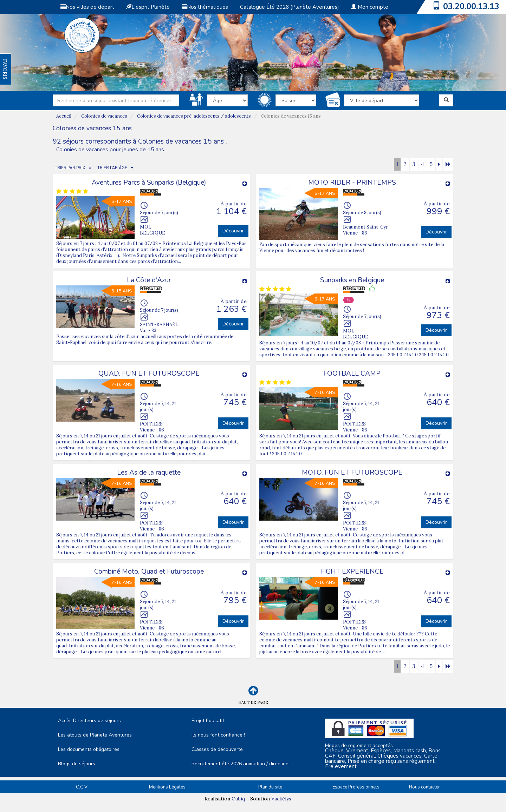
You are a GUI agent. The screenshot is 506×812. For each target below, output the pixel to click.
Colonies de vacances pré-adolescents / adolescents (194, 116)
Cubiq (238, 799)
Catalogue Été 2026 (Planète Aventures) (290, 7)
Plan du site (270, 787)
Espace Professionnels (356, 787)
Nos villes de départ (87, 7)
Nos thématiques (205, 7)
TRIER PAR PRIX (70, 168)
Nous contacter (424, 787)
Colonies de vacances (104, 116)
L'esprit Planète (148, 7)
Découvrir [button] (233, 231)
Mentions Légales (167, 787)
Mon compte (370, 7)
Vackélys (281, 799)
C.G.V (82, 787)
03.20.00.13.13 (471, 6)
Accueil (64, 116)
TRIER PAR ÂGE (112, 168)
